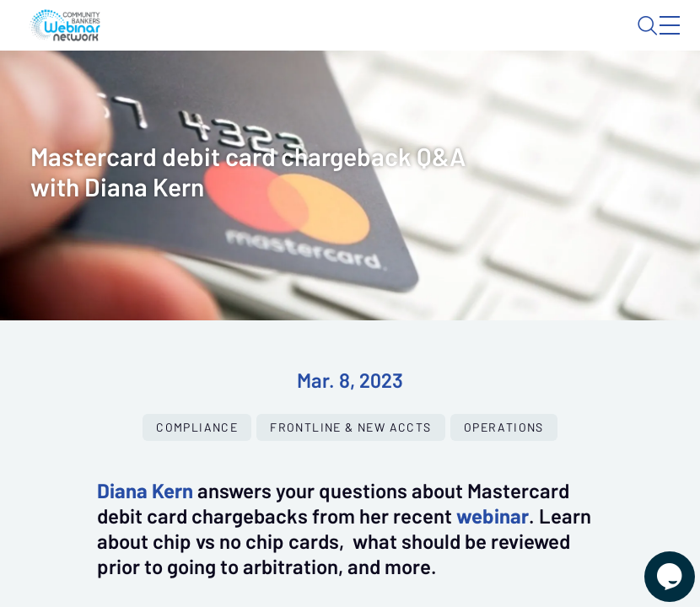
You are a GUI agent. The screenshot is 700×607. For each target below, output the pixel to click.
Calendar (303, 89)
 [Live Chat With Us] (654, 565)
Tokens (379, 89)
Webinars (220, 89)
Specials (453, 89)
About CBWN (536, 40)
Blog (437, 40)
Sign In (650, 40)
